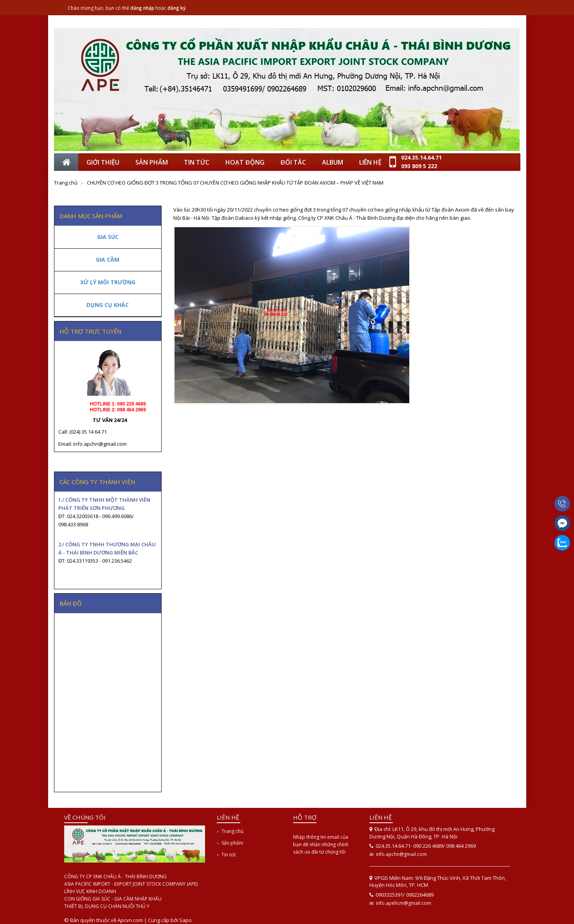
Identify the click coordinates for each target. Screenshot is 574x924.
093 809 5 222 (419, 166)
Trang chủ (232, 831)
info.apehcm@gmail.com (404, 903)
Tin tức (229, 855)
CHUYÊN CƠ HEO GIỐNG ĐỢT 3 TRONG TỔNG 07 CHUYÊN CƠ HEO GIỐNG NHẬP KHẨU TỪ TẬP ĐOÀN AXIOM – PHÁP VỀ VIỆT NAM (235, 183)
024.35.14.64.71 (421, 157)
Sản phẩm (232, 843)
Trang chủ (66, 183)
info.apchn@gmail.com (401, 854)
